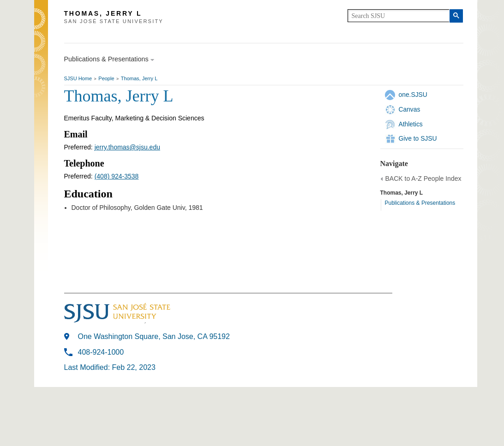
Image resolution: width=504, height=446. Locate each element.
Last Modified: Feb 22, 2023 (110, 367)
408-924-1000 (101, 352)
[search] (399, 16)
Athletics (411, 124)
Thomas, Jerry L (139, 78)
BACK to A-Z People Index (423, 178)
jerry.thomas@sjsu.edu (127, 147)
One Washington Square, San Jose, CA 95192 (154, 336)
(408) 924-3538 (117, 176)
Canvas (410, 109)
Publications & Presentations (420, 203)
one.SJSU (413, 95)
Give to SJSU (418, 138)
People (106, 78)
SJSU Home (78, 78)
